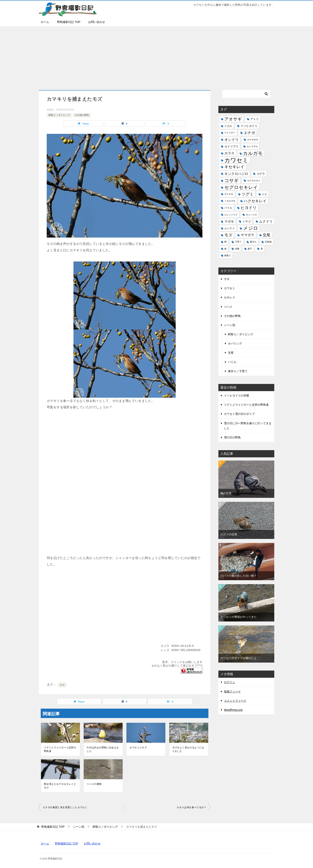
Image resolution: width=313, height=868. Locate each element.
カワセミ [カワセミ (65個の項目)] (236, 160)
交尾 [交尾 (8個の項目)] (266, 235)
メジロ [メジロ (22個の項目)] (251, 228)
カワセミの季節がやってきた (239, 617)
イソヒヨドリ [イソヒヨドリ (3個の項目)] (249, 126)
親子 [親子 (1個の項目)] (250, 249)
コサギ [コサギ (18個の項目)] (232, 181)
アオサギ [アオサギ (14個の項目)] (233, 119)
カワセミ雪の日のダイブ (239, 414)
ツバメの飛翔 (94, 784)
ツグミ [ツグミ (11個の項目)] (248, 194)
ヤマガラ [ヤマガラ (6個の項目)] (248, 235)
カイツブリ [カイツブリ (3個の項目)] (231, 146)
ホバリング (235, 343)
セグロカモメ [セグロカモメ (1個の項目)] (254, 181)
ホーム (45, 22)
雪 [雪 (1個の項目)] (262, 249)
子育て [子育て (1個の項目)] (238, 242)
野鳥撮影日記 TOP (69, 22)
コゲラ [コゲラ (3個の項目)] (261, 174)
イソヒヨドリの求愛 (237, 396)
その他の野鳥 (82, 115)
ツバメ (228, 307)
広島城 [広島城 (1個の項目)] (268, 242)
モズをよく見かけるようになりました (188, 749)
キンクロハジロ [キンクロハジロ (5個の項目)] (236, 174)
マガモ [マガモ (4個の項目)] (229, 221)
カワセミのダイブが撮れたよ (239, 658)
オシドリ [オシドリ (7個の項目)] (232, 140)
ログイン (230, 682)
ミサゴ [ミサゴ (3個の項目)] (247, 221)
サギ (227, 279)
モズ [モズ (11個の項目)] (228, 235)
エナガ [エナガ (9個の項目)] (249, 133)
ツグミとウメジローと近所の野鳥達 (60, 749)
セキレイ (230, 297)
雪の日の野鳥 (232, 437)
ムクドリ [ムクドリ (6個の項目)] (266, 221)
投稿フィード (232, 691)
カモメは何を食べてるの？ (192, 807)
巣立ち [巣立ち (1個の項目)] (253, 242)
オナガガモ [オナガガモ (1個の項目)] (253, 140)
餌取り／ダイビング (59, 115)
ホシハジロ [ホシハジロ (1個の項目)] (251, 215)
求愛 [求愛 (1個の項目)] (237, 249)
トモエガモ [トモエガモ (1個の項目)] (230, 201)
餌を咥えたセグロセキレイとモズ (60, 786)
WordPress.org (233, 710)
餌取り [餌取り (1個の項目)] (228, 255)
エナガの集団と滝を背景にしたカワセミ (65, 807)
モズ (62, 685)
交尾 (231, 353)
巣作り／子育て (238, 371)
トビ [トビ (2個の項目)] (264, 194)
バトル (232, 362)
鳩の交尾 (226, 493)
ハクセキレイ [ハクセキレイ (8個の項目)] (255, 201)
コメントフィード (235, 701)
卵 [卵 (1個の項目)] (225, 242)
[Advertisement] (156, 56)
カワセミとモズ (138, 748)
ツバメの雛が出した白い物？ (239, 576)
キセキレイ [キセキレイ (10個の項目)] (234, 167)
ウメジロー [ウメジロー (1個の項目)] (230, 133)
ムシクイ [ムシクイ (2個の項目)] (230, 228)
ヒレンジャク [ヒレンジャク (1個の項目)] (231, 215)
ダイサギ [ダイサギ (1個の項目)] (229, 194)
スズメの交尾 (229, 534)
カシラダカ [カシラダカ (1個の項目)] (252, 146)
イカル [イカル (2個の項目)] (228, 126)
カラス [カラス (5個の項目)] (229, 153)
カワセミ (230, 288)
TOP (53, 827)
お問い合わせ (97, 22)
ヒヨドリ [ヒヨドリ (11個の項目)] (249, 208)
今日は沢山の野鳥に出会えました (103, 749)
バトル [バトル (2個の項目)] (228, 208)
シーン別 (230, 325)
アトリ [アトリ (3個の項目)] (255, 119)
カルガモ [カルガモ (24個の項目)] (253, 153)
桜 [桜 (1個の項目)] (225, 249)
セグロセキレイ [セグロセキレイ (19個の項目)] (241, 187)
